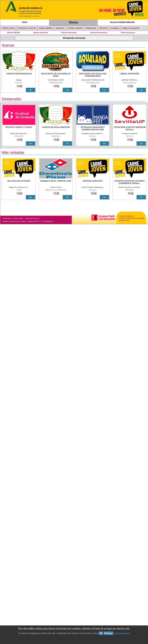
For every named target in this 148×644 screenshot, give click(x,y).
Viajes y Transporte (131, 28)
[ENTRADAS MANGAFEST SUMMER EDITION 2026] (93, 129)
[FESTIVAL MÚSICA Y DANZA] (19, 129)
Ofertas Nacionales (69, 33)
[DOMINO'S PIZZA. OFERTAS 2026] (56, 182)
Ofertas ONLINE (13, 33)
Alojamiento (91, 28)
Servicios (104, 28)
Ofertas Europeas (128, 33)
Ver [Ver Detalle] (31, 90)
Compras (115, 28)
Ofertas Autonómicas (99, 33)
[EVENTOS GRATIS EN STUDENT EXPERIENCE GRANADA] (130, 182)
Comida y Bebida (75, 28)
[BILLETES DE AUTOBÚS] (19, 182)
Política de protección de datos (14, 221)
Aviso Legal (18, 218)
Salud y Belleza (46, 28)
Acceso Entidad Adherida (122, 22)
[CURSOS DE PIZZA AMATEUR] (56, 129)
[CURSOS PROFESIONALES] (19, 75)
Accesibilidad (47, 221)
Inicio (25, 22)
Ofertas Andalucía (41, 33)
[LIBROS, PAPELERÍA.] (130, 75)
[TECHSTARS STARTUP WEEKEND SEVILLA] (130, 129)
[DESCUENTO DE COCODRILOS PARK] (56, 75)
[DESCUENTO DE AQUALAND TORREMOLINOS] (93, 75)
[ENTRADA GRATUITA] (93, 182)
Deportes (60, 28)
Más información (122, 633)
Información (7, 218)
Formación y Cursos (27, 28)
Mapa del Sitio (34, 221)
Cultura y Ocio (8, 28)
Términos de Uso (32, 218)
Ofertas (73, 22)
